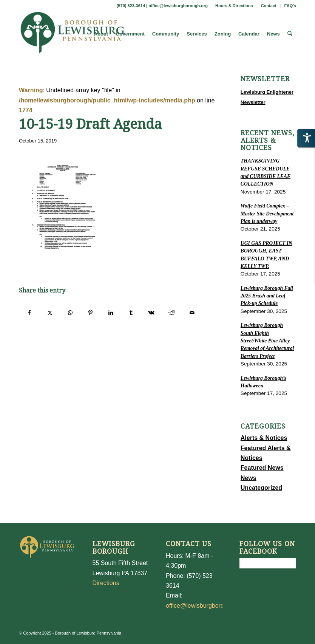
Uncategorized (261, 488)
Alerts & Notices (264, 438)
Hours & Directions (234, 6)
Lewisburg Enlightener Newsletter (267, 97)
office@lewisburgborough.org (178, 6)
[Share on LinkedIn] (111, 313)
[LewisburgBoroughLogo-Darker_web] (73, 34)
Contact (269, 6)
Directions (106, 583)
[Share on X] (50, 313)
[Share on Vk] (152, 313)
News (249, 478)
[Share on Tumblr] (131, 313)
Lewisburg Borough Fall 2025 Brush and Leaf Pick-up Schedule (267, 296)
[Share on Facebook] (29, 313)
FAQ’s (290, 6)
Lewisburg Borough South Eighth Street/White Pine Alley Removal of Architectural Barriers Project (267, 341)
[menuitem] (234, 6)
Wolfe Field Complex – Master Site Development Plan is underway (267, 214)
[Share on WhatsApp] (70, 313)
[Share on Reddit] (172, 313)
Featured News (262, 468)
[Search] (290, 34)
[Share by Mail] (192, 313)
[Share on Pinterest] (90, 313)
